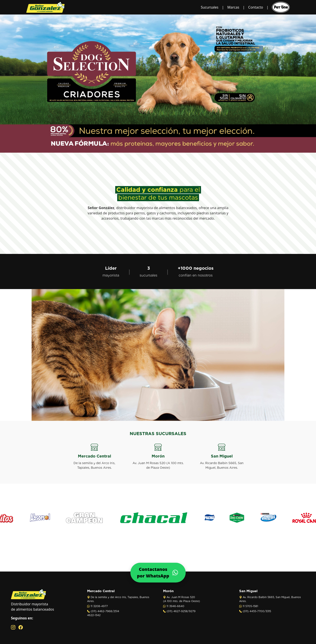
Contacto (256, 7)
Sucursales (210, 7)
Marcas (233, 7)
